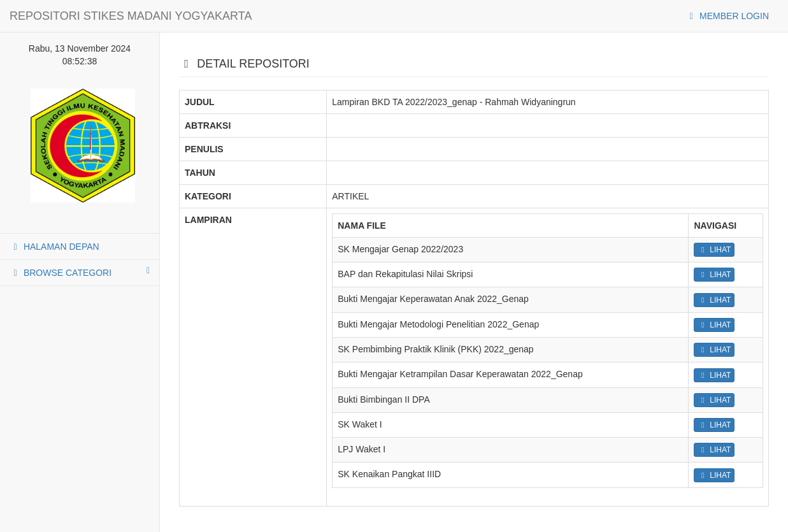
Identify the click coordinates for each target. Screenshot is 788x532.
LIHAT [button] (714, 250)
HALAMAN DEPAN (54, 247)
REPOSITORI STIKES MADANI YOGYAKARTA (131, 16)
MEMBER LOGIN (727, 16)
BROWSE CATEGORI (80, 272)
